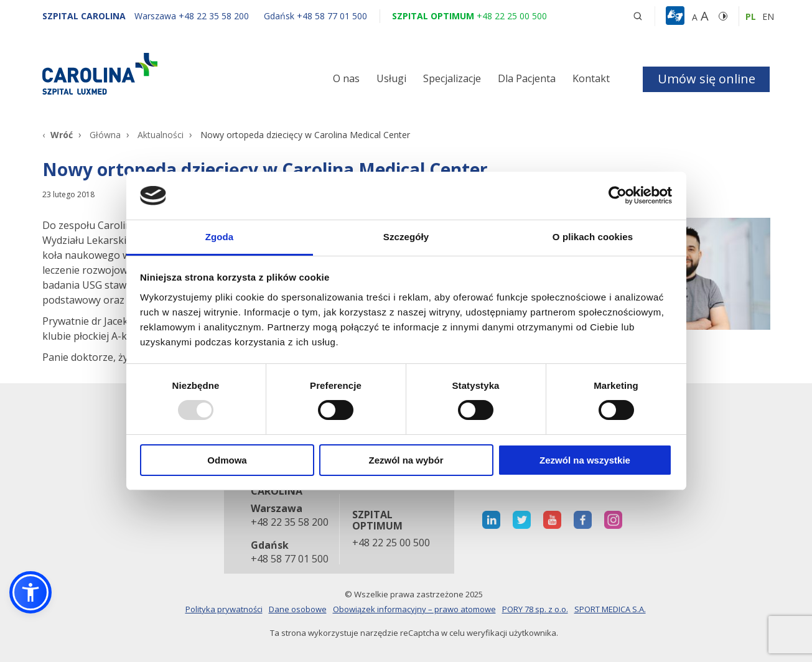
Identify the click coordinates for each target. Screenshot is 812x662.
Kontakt (591, 78)
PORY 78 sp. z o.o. (535, 609)
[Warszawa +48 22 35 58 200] (193, 16)
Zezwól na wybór (406, 460)
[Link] (157, 73)
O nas (346, 78)
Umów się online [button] (707, 79)
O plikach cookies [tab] (593, 237)
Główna (105, 135)
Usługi (391, 78)
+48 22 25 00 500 (391, 543)
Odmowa (227, 460)
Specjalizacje (452, 78)
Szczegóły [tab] (406, 237)
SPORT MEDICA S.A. (610, 609)
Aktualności (161, 135)
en (768, 16)
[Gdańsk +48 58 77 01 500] (309, 16)
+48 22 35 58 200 (289, 523)
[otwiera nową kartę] (491, 520)
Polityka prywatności (224, 609)
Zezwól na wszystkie (585, 460)
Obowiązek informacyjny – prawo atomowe (414, 609)
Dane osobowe (298, 609)
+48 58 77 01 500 (289, 559)
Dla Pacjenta (527, 78)
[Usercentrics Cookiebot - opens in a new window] (618, 195)
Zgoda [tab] (220, 237)
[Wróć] (58, 135)
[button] (677, 16)
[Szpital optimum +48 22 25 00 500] (469, 16)
